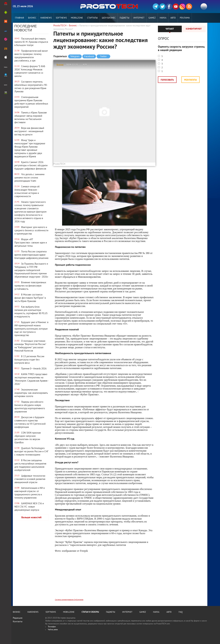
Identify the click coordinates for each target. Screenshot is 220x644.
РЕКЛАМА (185, 18)
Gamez (152, 18)
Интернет (139, 18)
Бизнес (32, 18)
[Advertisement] (104, 578)
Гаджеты (125, 18)
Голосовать (167, 80)
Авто (173, 18)
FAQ (181, 612)
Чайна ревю (53, 630)
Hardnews (46, 18)
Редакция (18, 618)
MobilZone (77, 18)
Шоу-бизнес (109, 18)
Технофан (52, 627)
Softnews (61, 18)
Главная (19, 18)
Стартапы (92, 18)
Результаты (190, 80)
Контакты (18, 622)
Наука (163, 18)
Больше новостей (31, 518)
